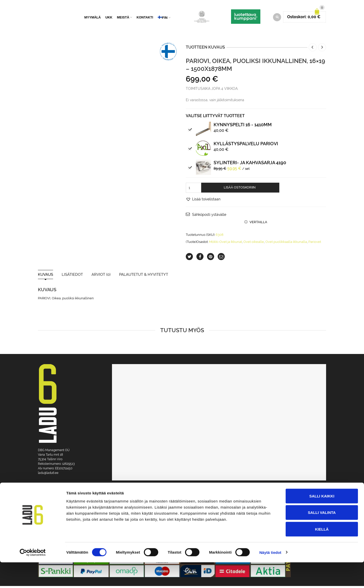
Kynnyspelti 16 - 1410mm (243, 127)
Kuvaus (45, 277)
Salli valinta (322, 538)
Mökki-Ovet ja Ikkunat (225, 244)
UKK (109, 18)
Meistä (123, 18)
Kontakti (145, 18)
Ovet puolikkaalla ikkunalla (286, 244)
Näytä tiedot (270, 578)
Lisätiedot (72, 277)
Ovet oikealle (254, 244)
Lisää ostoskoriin (240, 189)
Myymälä (93, 18)
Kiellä (322, 555)
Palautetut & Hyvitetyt (144, 277)
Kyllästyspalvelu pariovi (246, 146)
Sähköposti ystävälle (209, 217)
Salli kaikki (322, 522)
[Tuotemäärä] (194, 190)
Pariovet (315, 244)
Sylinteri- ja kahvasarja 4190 (250, 165)
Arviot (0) (101, 277)
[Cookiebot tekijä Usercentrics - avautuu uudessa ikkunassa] (33, 578)
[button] (203, 201)
